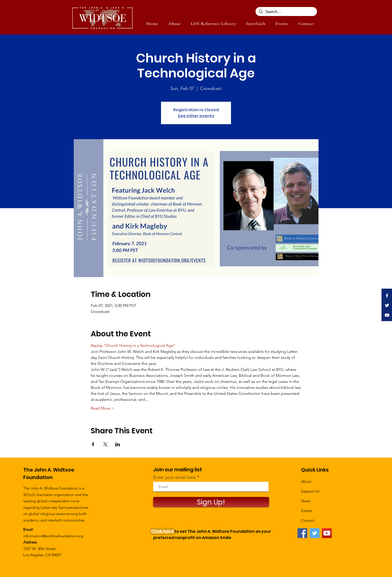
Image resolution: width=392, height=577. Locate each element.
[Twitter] (315, 533)
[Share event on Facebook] (93, 444)
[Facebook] (302, 533)
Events (306, 511)
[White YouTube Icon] (387, 315)
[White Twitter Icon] (387, 305)
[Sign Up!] (211, 502)
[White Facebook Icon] (387, 296)
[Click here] (163, 531)
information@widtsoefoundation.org (53, 536)
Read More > (102, 408)
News (306, 501)
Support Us (310, 491)
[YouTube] (327, 533)
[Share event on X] (105, 444)
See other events (196, 116)
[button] (282, 23)
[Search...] (286, 12)
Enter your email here (175, 477)
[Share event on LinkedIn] (118, 444)
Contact (308, 520)
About (306, 481)
